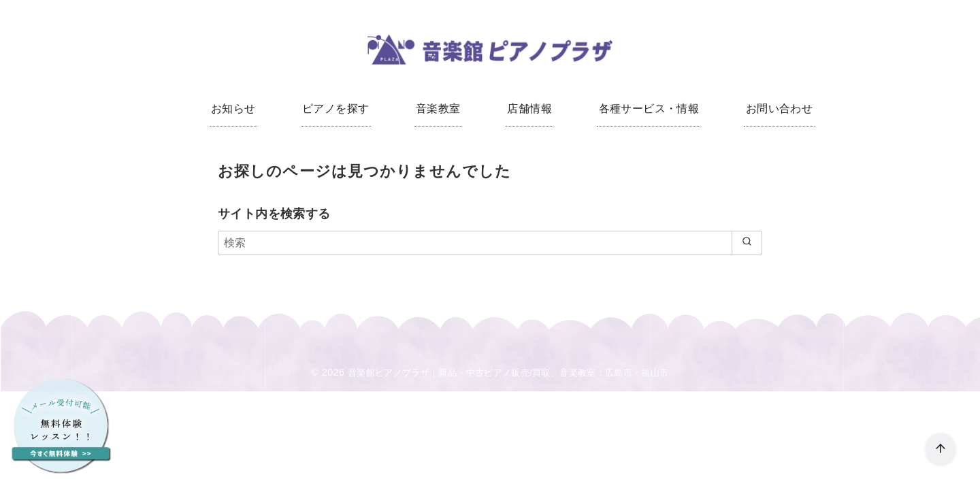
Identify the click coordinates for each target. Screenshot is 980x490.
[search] (746, 245)
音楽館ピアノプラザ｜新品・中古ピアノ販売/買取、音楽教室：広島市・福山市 (508, 375)
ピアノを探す (340, 109)
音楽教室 (440, 109)
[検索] (490, 245)
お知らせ (241, 109)
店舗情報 (528, 109)
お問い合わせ (771, 109)
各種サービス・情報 (644, 109)
